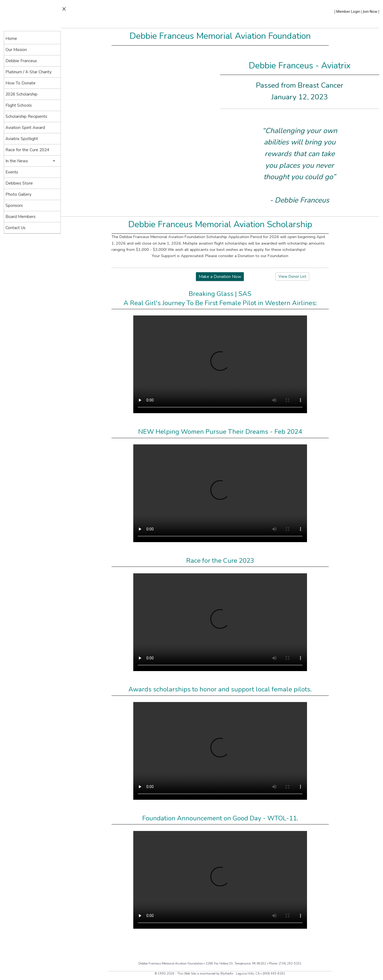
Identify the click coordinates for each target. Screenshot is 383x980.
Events (12, 172)
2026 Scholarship (21, 94)
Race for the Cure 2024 (27, 150)
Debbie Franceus (21, 61)
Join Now (370, 11)
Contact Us (15, 228)
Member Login (348, 11)
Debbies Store (19, 183)
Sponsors (14, 205)
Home (11, 38)
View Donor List (292, 276)
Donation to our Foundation (263, 256)
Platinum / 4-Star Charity (29, 72)
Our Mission (16, 50)
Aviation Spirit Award (25, 127)
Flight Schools (19, 105)
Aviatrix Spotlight (22, 139)
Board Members (20, 216)
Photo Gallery (18, 194)
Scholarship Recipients (26, 116)
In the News (17, 161)
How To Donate (20, 83)
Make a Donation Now (220, 277)
